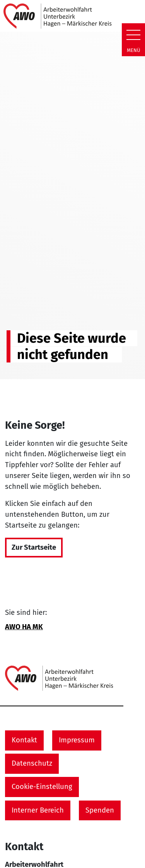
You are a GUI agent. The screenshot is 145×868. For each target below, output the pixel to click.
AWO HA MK (24, 627)
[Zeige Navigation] (133, 35)
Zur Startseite (34, 547)
